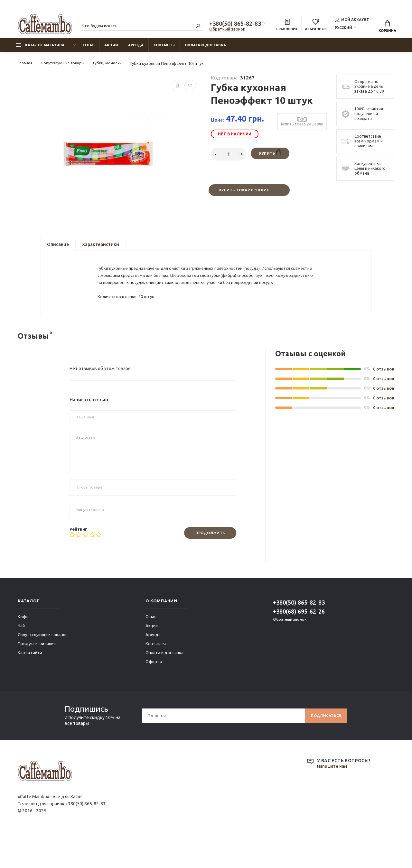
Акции (111, 49)
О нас (89, 49)
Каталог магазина (40, 49)
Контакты (164, 49)
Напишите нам (333, 798)
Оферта (154, 693)
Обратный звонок (227, 30)
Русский (343, 29)
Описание (58, 248)
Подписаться (324, 747)
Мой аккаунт (352, 21)
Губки (104, 280)
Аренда (136, 49)
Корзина (387, 27)
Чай (21, 657)
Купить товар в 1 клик (244, 194)
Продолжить (207, 564)
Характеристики (101, 248)
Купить (270, 156)
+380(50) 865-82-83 (235, 24)
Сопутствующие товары (42, 666)
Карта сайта (30, 684)
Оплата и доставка (205, 49)
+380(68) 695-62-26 (299, 643)
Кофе (23, 648)
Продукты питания (37, 675)
